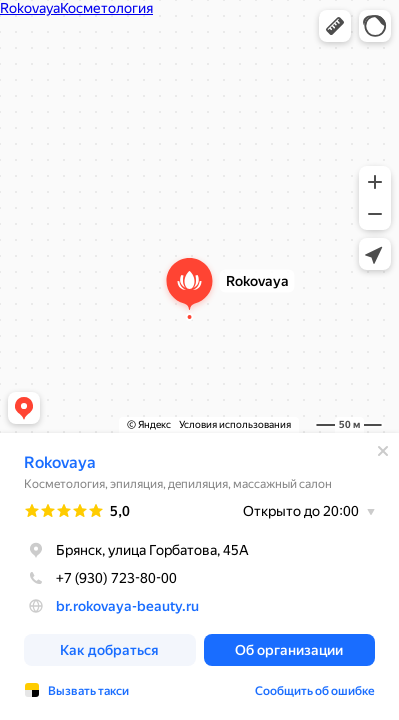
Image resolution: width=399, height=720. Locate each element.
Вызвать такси (88, 691)
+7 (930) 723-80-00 (100, 578)
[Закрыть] (383, 451)
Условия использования (235, 424)
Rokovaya (60, 462)
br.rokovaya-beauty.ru (127, 606)
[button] (335, 26)
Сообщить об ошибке (315, 691)
